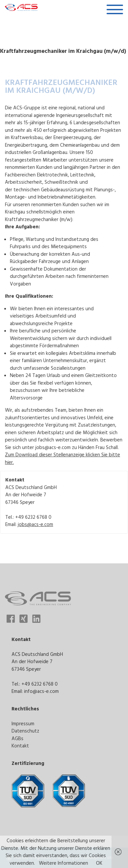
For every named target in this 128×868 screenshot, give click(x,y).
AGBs (17, 738)
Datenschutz (25, 731)
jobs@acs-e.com (35, 524)
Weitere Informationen (64, 863)
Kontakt (20, 746)
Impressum (23, 723)
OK (99, 863)
